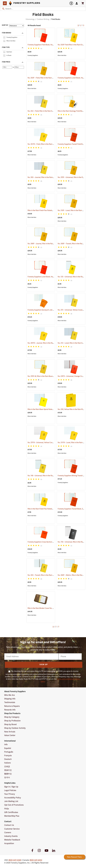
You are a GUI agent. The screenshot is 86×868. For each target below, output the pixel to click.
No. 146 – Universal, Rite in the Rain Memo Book (49, 476)
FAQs (7, 809)
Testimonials (10, 702)
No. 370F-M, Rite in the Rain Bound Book (46, 376)
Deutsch (8, 759)
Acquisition (9, 843)
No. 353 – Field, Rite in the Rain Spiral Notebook (49, 111)
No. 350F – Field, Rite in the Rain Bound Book (48, 78)
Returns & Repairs (12, 706)
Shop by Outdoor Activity (15, 728)
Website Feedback (12, 840)
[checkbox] (4, 37)
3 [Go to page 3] (84, 26)
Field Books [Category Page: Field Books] (43, 15)
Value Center (10, 735)
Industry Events (11, 836)
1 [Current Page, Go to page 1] (78, 26)
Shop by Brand (10, 724)
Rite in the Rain (62, 55)
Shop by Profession (12, 721)
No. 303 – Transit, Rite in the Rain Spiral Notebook (49, 575)
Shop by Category (12, 717)
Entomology (30, 19)
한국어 (7, 778)
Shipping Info (10, 699)
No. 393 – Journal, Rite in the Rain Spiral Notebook (50, 177)
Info (6, 745)
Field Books (56, 19)
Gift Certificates (11, 812)
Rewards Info (10, 710)
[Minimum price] (7, 67)
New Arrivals (10, 732)
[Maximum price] (19, 67)
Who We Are (9, 695)
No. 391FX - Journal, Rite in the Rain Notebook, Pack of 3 (52, 343)
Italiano (7, 763)
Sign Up (44, 665)
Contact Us (9, 825)
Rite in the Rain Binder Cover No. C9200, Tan (47, 608)
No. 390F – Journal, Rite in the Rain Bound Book (48, 244)
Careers (8, 833)
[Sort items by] (17, 26)
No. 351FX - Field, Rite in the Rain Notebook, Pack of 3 (51, 144)
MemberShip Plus (12, 816)
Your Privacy (10, 794)
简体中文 (8, 770)
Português (9, 752)
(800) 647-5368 (15, 860)
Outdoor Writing (43, 19)
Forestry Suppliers (33, 55)
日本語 (7, 767)
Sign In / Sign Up (11, 787)
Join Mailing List (11, 801)
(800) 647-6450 (36, 860)
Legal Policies (10, 790)
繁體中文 (8, 774)
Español (8, 748)
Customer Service (12, 829)
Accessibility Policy (13, 798)
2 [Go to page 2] (81, 26)
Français (8, 756)
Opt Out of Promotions (14, 805)
